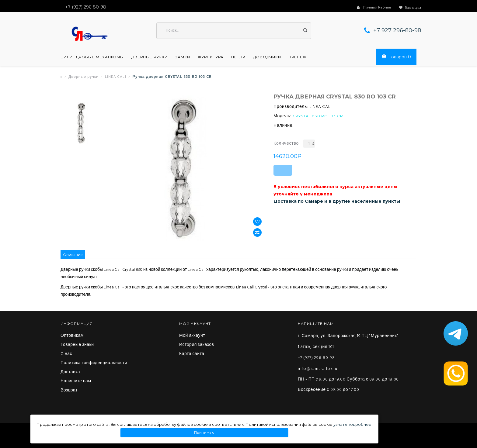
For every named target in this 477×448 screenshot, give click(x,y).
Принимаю (204, 433)
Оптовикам (72, 336)
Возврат (69, 391)
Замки (183, 57)
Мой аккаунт (192, 336)
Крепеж (298, 57)
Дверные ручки (150, 57)
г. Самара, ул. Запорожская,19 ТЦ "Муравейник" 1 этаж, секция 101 (348, 341)
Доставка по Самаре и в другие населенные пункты (337, 201)
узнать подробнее (352, 424)
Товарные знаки (77, 345)
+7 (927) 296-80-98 (316, 358)
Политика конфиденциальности (94, 363)
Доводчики (267, 57)
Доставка (70, 372)
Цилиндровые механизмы (92, 57)
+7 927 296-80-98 (397, 30)
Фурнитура (211, 57)
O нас (66, 354)
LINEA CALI (116, 77)
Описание (73, 255)
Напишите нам (76, 381)
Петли (238, 57)
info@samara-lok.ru (318, 369)
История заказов (197, 345)
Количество (286, 144)
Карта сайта (192, 354)
